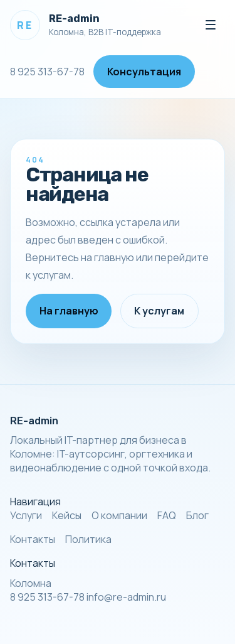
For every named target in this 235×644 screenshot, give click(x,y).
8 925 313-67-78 (47, 72)
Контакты (33, 539)
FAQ (167, 515)
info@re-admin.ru (126, 597)
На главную (69, 311)
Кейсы (67, 515)
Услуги (26, 515)
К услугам (159, 311)
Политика (88, 539)
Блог (197, 515)
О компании (119, 515)
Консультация (144, 72)
